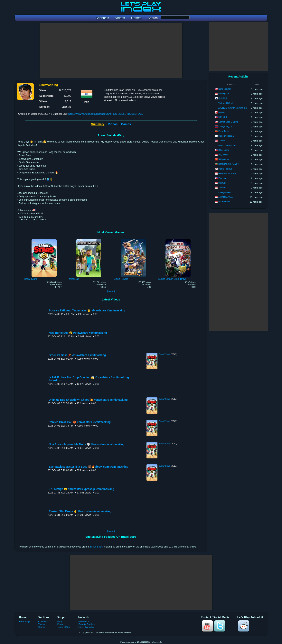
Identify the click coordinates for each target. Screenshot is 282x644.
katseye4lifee (224, 192)
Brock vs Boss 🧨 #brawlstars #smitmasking (77, 355)
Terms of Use (64, 627)
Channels (43, 621)
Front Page (25, 621)
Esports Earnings (87, 624)
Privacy (61, 624)
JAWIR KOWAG (226, 197)
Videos (113, 124)
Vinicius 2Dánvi (225, 103)
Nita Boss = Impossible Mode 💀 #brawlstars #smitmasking (87, 444)
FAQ (60, 621)
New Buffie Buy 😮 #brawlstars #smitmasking (78, 333)
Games (126, 124)
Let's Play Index (86, 627)
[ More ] (111, 291)
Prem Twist (223, 131)
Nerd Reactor (225, 89)
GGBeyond (84, 621)
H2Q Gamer (224, 159)
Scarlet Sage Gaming (228, 122)
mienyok (222, 183)
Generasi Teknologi (227, 173)
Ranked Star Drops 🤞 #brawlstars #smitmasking (80, 511)
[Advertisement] (111, 51)
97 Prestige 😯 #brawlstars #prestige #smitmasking (81, 489)
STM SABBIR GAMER (229, 164)
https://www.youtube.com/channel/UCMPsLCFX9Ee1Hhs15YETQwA (106, 114)
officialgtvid (223, 94)
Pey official (223, 155)
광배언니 (223, 98)
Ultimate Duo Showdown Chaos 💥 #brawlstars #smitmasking (88, 400)
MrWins (222, 112)
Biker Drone (224, 150)
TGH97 (222, 141)
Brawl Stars (165, 354)
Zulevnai (222, 178)
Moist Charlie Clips (227, 145)
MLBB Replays (225, 169)
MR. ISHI (223, 117)
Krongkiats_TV (225, 126)
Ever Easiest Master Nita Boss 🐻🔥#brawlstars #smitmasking (89, 467)
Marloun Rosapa (226, 136)
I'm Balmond (224, 202)
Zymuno (222, 188)
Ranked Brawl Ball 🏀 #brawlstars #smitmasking (80, 422)
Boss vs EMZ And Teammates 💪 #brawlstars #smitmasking (87, 311)
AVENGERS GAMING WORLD (233, 108)
